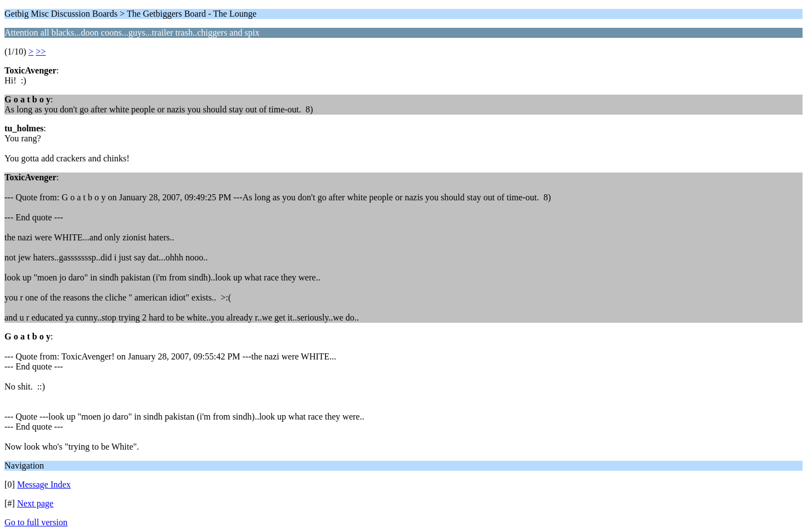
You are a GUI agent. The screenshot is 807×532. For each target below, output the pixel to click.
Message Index (44, 484)
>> (41, 51)
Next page (35, 503)
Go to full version (36, 522)
